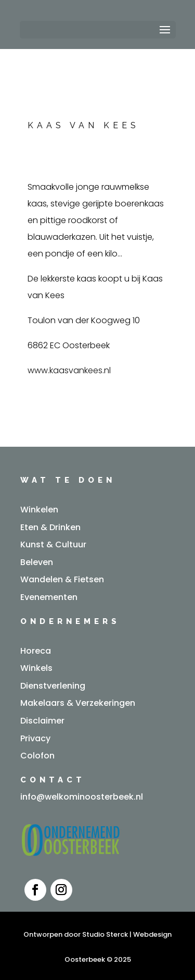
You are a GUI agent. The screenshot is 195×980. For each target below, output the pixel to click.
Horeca (36, 651)
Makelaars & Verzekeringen (78, 703)
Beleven (37, 562)
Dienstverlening (53, 686)
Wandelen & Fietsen (62, 579)
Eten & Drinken (50, 527)
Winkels (36, 668)
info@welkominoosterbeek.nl (82, 797)
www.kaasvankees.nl (69, 370)
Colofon (37, 756)
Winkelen (39, 510)
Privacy (35, 738)
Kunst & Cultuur (53, 544)
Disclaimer (42, 721)
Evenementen (49, 597)
